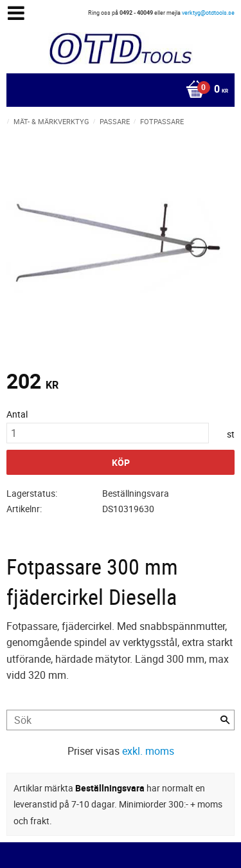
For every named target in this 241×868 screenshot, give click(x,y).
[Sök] (225, 720)
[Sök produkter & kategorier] (121, 720)
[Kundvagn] (117, 90)
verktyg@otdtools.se (208, 13)
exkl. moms (148, 751)
